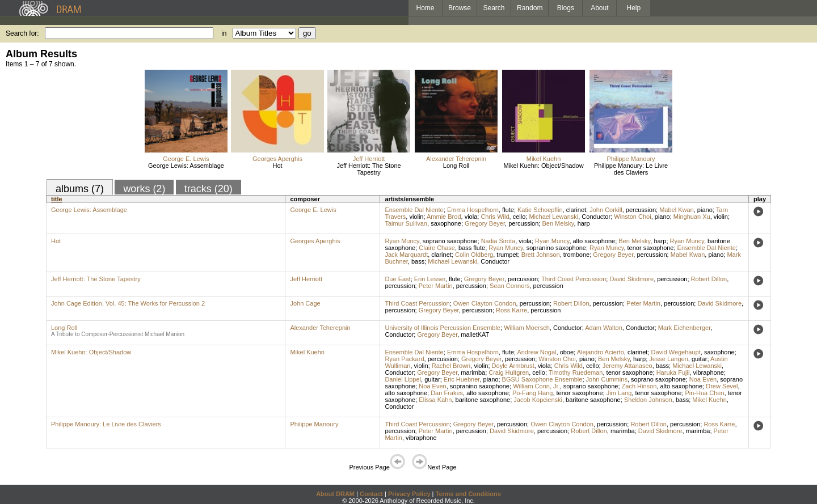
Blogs (566, 8)
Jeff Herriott (369, 159)
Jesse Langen (669, 359)
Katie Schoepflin (540, 210)
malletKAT (475, 334)
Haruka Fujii (673, 372)
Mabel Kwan (677, 210)
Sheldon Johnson (648, 400)
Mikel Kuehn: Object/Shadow (543, 166)
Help (634, 8)
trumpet (507, 255)
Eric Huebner (462, 379)
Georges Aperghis (277, 159)
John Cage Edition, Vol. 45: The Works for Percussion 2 (128, 303)
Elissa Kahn (435, 400)
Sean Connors (509, 286)
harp (584, 223)
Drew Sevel (722, 386)
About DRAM (335, 494)
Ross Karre (511, 310)
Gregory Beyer (485, 223)
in (224, 33)
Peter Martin (436, 286)
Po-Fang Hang (533, 393)
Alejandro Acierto (601, 352)
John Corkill (606, 210)
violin (416, 217)
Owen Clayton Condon (485, 303)
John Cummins (607, 379)
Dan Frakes (447, 393)
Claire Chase (437, 248)
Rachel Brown (451, 366)
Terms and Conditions (468, 494)
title (57, 199)
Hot (277, 166)
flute (508, 210)
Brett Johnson (541, 255)
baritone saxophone (483, 400)
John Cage (305, 303)
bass (418, 261)
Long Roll (456, 166)
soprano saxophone (450, 241)
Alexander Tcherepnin (456, 159)
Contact (371, 494)
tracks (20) (209, 189)
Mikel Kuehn (544, 159)
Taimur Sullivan (406, 223)
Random (530, 8)
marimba (473, 372)
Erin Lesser (430, 279)
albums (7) (80, 189)
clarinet (576, 210)
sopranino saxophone (556, 248)
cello (519, 217)
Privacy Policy (409, 494)
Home (425, 8)
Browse (460, 8)
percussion (641, 210)
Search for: (22, 33)
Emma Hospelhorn (473, 210)
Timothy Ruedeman (576, 372)
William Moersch (527, 328)
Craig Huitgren (509, 372)
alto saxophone (594, 241)
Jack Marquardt (406, 255)
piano (705, 210)
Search (494, 8)
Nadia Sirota (498, 241)
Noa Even (703, 379)
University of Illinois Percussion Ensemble (443, 328)
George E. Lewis (186, 159)
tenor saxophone (651, 248)
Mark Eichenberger (684, 328)
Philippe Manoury (631, 159)
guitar (700, 359)
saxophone (446, 223)
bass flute (472, 248)
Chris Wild (495, 217)
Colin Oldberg (474, 255)
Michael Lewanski (553, 217)
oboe (567, 352)
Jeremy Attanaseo (628, 366)
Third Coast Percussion (574, 279)
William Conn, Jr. (536, 386)
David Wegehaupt (676, 352)
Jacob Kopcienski (538, 400)
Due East (397, 279)
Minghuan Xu (692, 217)
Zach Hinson (639, 386)
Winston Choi (632, 217)
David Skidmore (631, 279)
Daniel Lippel (403, 379)
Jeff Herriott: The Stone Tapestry (369, 169)
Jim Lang (619, 393)
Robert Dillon (709, 279)
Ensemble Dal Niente (414, 210)
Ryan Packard (404, 359)
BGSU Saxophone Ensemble (542, 379)
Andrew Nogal (536, 352)
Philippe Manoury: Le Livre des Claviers (631, 169)
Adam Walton (604, 328)
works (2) (144, 189)
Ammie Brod (444, 217)
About (599, 8)
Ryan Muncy (402, 241)
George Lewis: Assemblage (186, 166)
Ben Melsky (558, 223)
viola (471, 217)
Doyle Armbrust (513, 366)
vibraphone (708, 372)
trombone (576, 255)
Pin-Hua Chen (704, 393)
